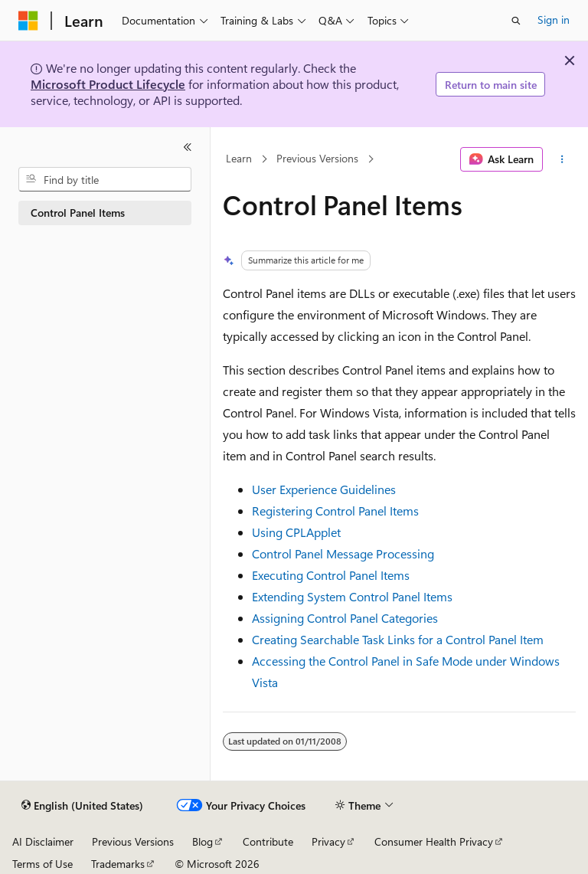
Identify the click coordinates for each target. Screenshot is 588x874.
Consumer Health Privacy (434, 841)
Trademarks (118, 864)
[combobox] (105, 179)
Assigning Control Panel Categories (345, 618)
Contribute (268, 841)
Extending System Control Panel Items (352, 596)
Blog (203, 841)
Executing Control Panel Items (331, 575)
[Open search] (516, 21)
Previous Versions (317, 159)
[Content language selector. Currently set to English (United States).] (82, 806)
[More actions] (562, 159)
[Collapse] (188, 147)
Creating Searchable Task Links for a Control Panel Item (398, 639)
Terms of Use (42, 864)
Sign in (554, 20)
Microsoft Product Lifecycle (108, 84)
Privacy (328, 841)
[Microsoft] (28, 21)
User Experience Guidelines (324, 489)
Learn (239, 159)
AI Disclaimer (43, 841)
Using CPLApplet (296, 532)
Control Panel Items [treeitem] (78, 213)
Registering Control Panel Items (335, 511)
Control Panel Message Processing (343, 553)
